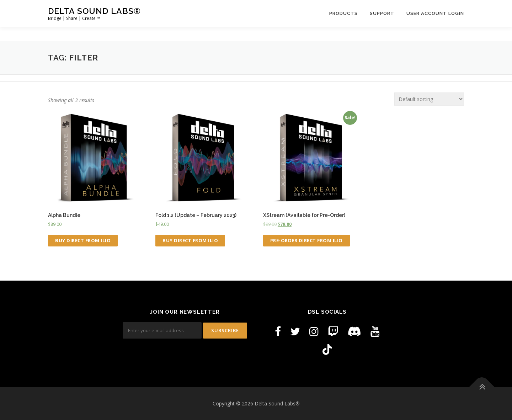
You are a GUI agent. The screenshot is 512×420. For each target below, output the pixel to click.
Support (382, 13)
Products (343, 13)
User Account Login (435, 13)
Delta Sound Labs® (94, 11)
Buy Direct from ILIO (83, 240)
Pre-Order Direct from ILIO (306, 240)
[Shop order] (429, 99)
